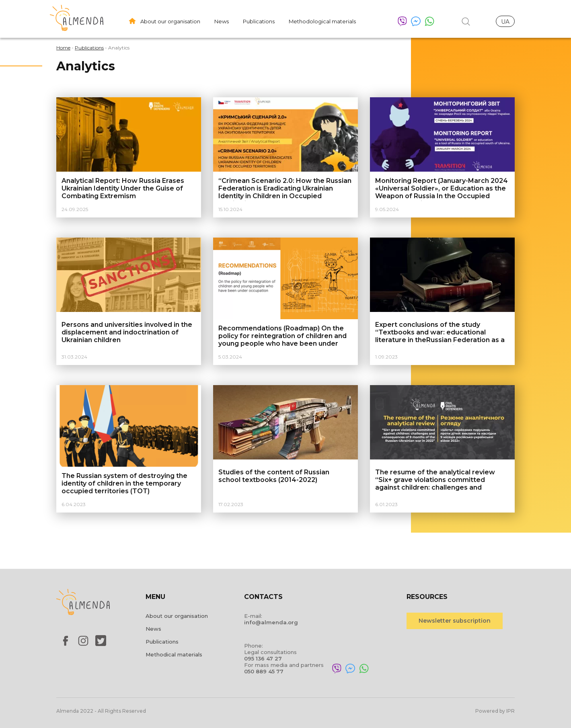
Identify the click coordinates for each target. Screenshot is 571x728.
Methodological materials (322, 21)
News (222, 21)
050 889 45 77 (264, 671)
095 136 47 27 (263, 658)
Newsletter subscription (455, 621)
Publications (259, 21)
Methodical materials (174, 654)
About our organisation (170, 21)
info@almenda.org (271, 622)
